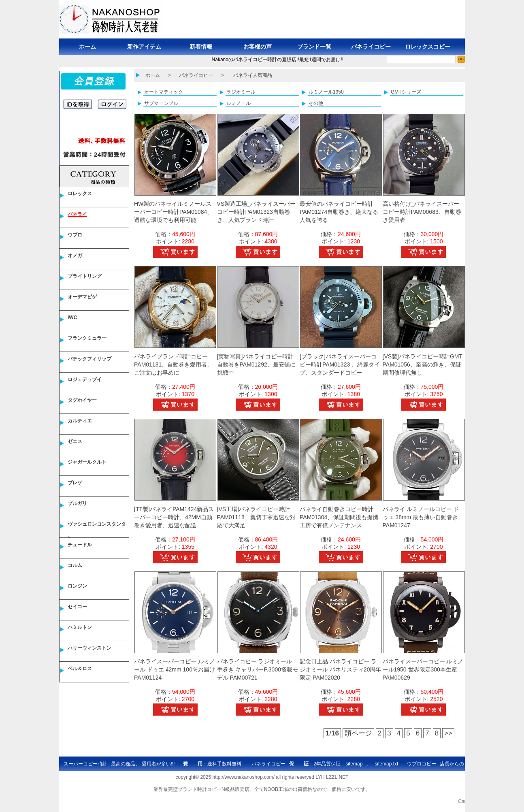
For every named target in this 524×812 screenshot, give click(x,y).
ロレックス (80, 194)
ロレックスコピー (428, 47)
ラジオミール (241, 92)
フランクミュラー (87, 338)
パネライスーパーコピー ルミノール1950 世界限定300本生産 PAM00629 (423, 669)
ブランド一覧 (314, 47)
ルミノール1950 (326, 92)
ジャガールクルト (87, 462)
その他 (316, 103)
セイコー (77, 607)
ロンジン (77, 586)
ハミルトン (80, 627)
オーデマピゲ (82, 297)
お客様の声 (258, 47)
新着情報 (201, 47)
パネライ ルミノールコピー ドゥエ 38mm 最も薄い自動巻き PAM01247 (421, 517)
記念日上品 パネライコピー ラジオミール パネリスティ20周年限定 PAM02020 (340, 669)
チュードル (80, 545)
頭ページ (358, 733)
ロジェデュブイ (85, 379)
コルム (75, 565)
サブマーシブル (161, 103)
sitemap (354, 764)
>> (448, 733)
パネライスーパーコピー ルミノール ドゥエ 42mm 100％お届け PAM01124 (175, 669)
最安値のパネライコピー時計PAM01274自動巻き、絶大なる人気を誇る (339, 212)
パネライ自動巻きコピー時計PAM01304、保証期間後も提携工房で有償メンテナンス (339, 517)
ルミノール (239, 103)
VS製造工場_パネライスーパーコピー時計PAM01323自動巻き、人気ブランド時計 (256, 212)
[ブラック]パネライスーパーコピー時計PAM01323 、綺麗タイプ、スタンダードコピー (340, 364)
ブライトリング (85, 276)
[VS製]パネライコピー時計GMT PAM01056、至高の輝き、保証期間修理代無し (423, 364)
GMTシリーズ (406, 92)
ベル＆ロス (80, 669)
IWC (72, 318)
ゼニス (75, 441)
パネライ (77, 214)
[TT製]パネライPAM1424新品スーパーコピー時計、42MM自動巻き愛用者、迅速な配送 (174, 517)
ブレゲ (75, 483)
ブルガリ (77, 503)
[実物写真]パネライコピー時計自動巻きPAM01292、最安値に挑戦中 (256, 364)
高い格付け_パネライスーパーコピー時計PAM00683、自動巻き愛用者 (422, 212)
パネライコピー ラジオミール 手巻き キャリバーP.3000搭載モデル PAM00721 (258, 669)
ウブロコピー (422, 764)
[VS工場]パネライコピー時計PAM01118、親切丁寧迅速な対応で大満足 (256, 517)
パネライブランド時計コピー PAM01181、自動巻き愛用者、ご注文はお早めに (173, 364)
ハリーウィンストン (89, 648)
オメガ (75, 256)
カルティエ (80, 421)
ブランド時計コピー (200, 789)
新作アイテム (144, 47)
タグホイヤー (82, 400)
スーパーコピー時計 (85, 764)
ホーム (87, 47)
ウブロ (75, 235)
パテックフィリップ (89, 359)
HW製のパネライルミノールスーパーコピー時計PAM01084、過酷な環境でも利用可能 (173, 212)
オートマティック (164, 92)
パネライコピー (371, 47)
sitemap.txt (386, 764)
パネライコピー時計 (255, 60)
